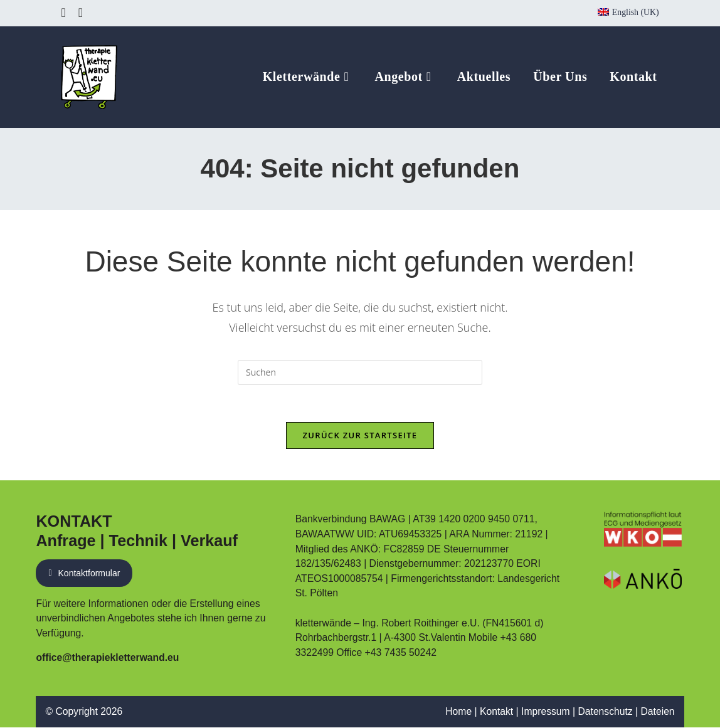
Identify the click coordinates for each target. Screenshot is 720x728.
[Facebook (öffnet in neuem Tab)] (66, 13)
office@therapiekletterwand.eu (108, 657)
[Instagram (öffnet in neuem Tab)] (81, 13)
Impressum (545, 712)
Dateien (657, 712)
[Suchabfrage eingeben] (360, 372)
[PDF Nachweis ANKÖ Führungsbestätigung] (643, 579)
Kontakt (496, 712)
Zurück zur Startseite (360, 436)
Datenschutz (605, 712)
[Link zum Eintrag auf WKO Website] (643, 530)
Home (458, 712)
